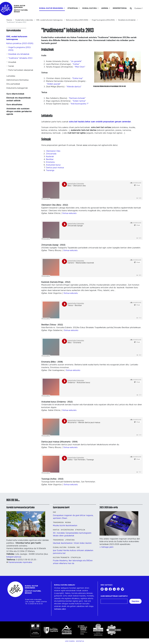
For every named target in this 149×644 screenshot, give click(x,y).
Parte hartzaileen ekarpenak (21, 70)
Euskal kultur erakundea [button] (51, 8)
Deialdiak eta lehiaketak (127, 20)
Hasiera (9, 20)
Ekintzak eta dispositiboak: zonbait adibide (19, 99)
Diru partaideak (13, 84)
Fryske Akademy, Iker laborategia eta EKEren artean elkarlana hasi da (73, 562)
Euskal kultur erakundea (24, 20)
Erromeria (50, 162)
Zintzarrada (51, 154)
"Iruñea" (76, 64)
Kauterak (50, 156)
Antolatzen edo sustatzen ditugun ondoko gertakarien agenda (19, 111)
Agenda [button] (105, 8)
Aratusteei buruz (53, 165)
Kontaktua (80, 641)
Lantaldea (11, 76)
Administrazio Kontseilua (17, 80)
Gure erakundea (14, 30)
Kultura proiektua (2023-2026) (77, 20)
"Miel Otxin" (80, 67)
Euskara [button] (138, 8)
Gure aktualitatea (14, 105)
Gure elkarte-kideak (15, 94)
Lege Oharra (70, 641)
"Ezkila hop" (78, 78)
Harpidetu (135, 601)
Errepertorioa (120, 8)
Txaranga (50, 170)
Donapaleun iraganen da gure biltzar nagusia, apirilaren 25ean (73, 517)
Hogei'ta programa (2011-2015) (103, 20)
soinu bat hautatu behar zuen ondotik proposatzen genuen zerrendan (100, 122)
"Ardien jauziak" (54, 84)
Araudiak (12, 62)
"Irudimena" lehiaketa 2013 (20, 58)
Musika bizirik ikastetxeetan (65, 525)
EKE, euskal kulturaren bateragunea (49, 20)
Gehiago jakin (60, 609)
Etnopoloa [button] (73, 8)
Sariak (11, 66)
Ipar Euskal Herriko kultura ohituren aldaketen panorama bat (73, 552)
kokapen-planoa (13, 557)
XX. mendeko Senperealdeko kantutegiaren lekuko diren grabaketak (72, 534)
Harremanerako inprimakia (20, 562)
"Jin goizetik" (76, 61)
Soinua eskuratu (69, 213)
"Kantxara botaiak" (77, 98)
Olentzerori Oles (53, 151)
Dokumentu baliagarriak (17, 88)
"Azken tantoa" (79, 101)
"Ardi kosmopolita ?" (79, 104)
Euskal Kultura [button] (90, 8)
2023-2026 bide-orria (109, 507)
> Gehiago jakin (107, 547)
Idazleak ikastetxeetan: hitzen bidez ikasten (72, 543)
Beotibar (50, 159)
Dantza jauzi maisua (55, 168)
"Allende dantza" (74, 87)
